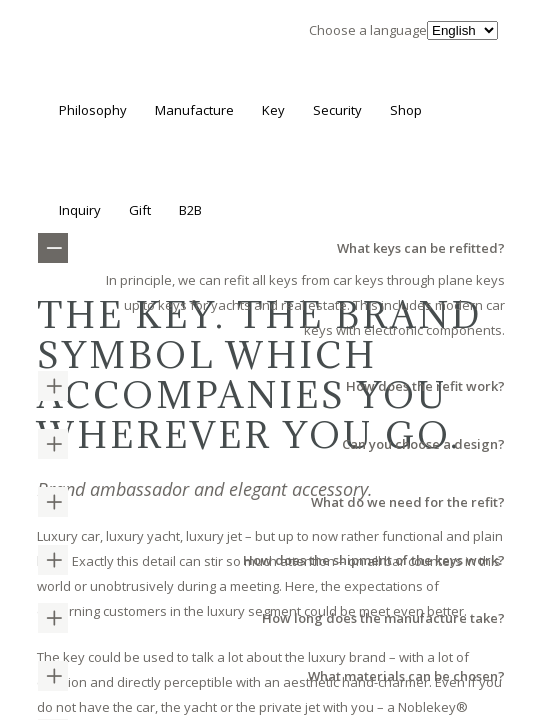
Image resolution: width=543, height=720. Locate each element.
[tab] (271, 386)
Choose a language (368, 30)
